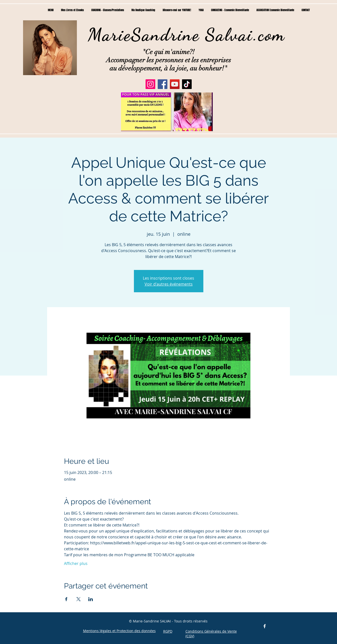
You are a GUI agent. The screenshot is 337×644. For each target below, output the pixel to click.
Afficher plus (76, 563)
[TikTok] (187, 84)
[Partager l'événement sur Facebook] (66, 599)
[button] (167, 112)
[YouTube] (175, 84)
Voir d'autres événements (169, 284)
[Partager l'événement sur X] (78, 599)
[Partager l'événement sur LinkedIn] (91, 599)
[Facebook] (163, 84)
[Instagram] (150, 84)
